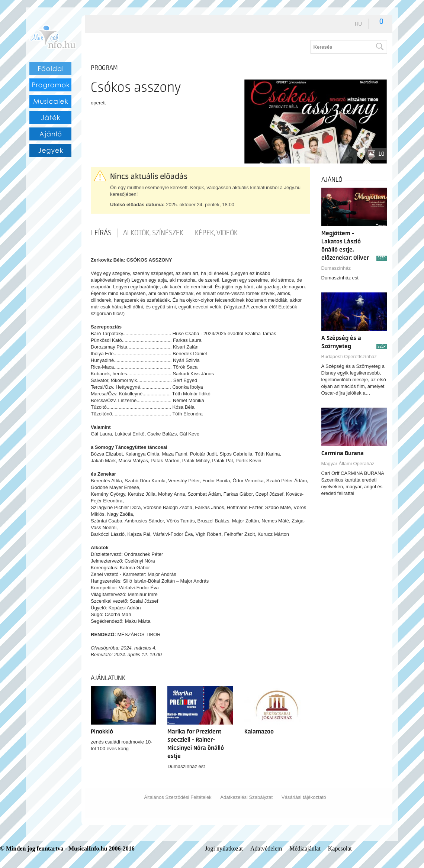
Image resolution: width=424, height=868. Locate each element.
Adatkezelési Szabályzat (246, 797)
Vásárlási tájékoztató (304, 797)
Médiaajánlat (305, 848)
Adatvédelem (266, 848)
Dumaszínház (336, 268)
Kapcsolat (340, 848)
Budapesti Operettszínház (349, 357)
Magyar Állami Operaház (348, 464)
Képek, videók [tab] (216, 233)
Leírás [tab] (101, 233)
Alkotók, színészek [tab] (153, 233)
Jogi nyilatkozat (224, 848)
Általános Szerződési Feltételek (178, 797)
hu (358, 24)
